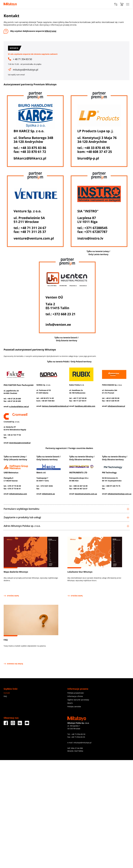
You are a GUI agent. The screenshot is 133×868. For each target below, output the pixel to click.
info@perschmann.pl (116, 406)
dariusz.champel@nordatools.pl (55, 406)
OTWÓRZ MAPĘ (11, 596)
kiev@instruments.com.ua (86, 494)
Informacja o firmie (75, 696)
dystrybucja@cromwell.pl (20, 443)
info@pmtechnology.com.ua (119, 494)
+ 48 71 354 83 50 (22, 59)
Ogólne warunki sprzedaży (78, 700)
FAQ (5, 696)
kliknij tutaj (50, 31)
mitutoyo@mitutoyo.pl (26, 70)
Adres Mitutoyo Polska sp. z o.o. (66, 526)
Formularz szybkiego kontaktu (66, 509)
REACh (70, 703)
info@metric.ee (48, 494)
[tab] (66, 509)
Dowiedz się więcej (13, 664)
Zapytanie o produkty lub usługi (66, 517)
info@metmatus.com (18, 494)
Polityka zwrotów (74, 707)
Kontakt (7, 693)
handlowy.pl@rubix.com (85, 406)
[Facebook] (6, 724)
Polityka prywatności (76, 693)
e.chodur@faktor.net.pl (19, 406)
